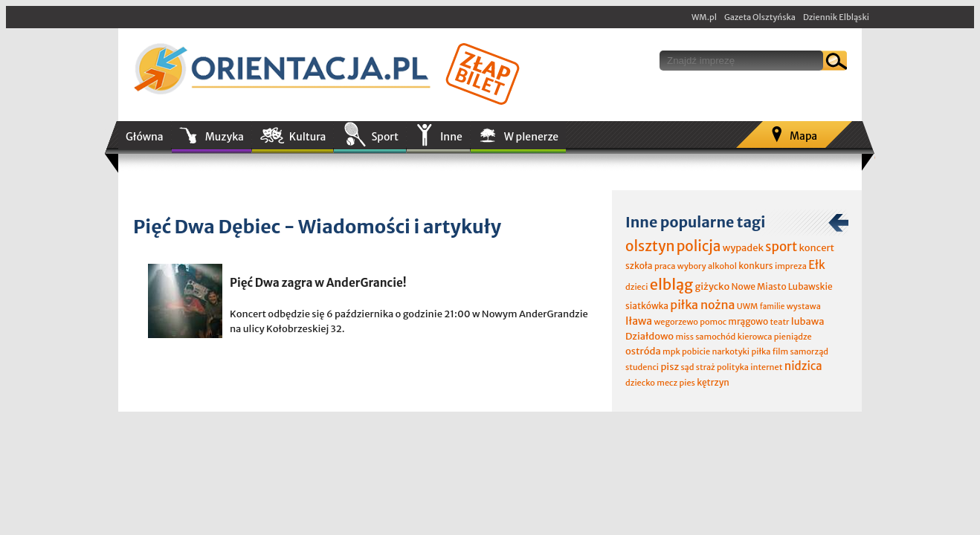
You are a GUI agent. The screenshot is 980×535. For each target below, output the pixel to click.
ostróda (643, 351)
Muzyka (225, 137)
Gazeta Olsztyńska (760, 17)
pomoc (713, 322)
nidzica (803, 366)
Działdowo (649, 336)
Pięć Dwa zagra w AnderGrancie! (318, 283)
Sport (384, 137)
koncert (816, 248)
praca (665, 266)
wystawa (804, 306)
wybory (692, 266)
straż (706, 367)
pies (687, 383)
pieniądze (793, 337)
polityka (733, 367)
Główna (145, 137)
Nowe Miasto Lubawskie (782, 286)
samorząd (809, 351)
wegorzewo (676, 322)
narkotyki (731, 351)
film (781, 351)
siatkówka (647, 306)
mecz (667, 383)
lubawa (808, 321)
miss (684, 337)
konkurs (755, 266)
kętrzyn (713, 382)
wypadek (743, 248)
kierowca (755, 337)
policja (699, 246)
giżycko (712, 286)
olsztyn (650, 246)
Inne (451, 137)
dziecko (640, 383)
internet (766, 367)
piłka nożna (702, 305)
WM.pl (704, 17)
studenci (642, 367)
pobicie (696, 351)
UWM (748, 306)
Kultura (308, 137)
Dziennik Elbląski (836, 17)
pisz (670, 367)
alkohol (722, 266)
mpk (671, 351)
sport (781, 247)
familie (773, 307)
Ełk (817, 265)
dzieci (636, 287)
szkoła (639, 266)
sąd (687, 367)
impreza (791, 266)
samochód (715, 337)
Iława (639, 321)
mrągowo (748, 321)
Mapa (803, 136)
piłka (761, 351)
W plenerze (531, 137)
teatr (779, 322)
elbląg (671, 284)
